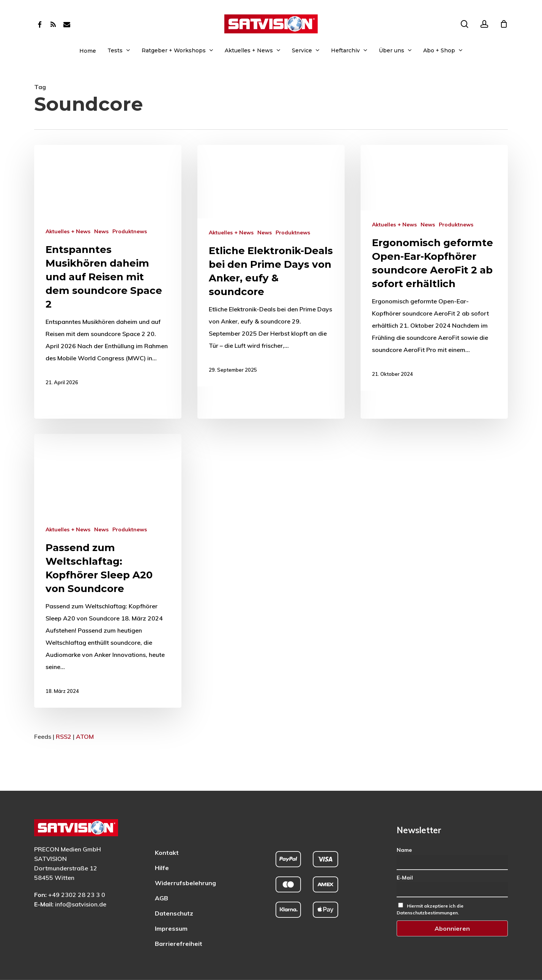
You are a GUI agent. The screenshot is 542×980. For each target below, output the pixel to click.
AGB (161, 878)
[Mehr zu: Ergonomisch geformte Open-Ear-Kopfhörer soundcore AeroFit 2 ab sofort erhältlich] (434, 268)
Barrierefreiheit (179, 923)
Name (404, 829)
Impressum (171, 908)
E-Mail (405, 857)
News (101, 231)
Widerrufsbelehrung (185, 862)
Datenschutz (174, 893)
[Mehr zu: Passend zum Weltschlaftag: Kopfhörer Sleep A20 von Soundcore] (105, 656)
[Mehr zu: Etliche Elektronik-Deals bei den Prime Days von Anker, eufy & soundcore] (271, 266)
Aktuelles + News (68, 231)
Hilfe (162, 847)
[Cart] (504, 24)
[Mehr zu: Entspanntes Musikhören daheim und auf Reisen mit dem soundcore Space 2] (108, 272)
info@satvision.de (81, 884)
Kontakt (167, 832)
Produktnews (130, 231)
